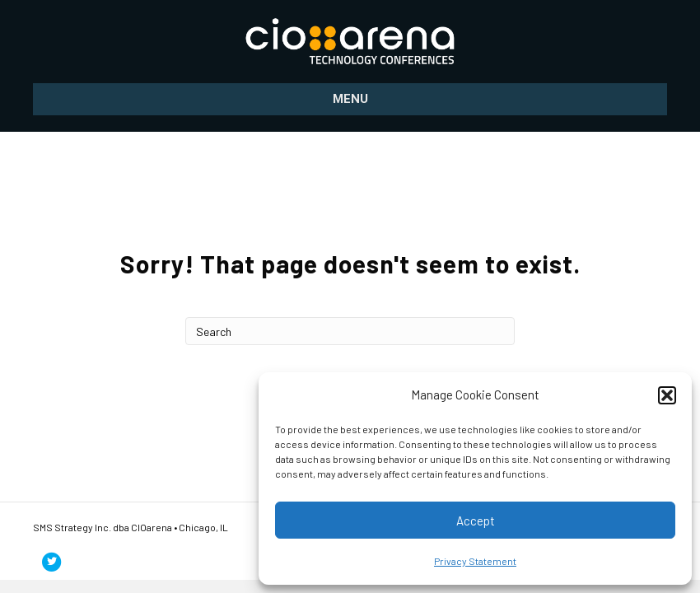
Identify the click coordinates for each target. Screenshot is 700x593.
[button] (667, 395)
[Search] (350, 331)
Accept (476, 521)
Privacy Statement (475, 561)
